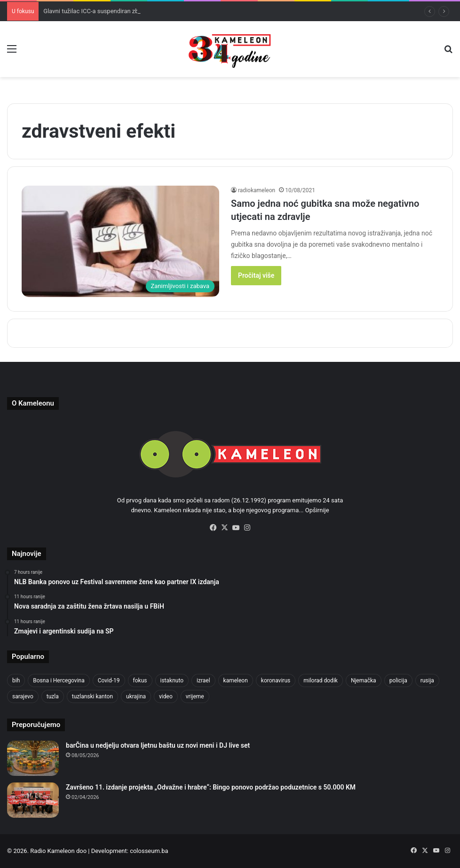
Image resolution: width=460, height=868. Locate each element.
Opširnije (317, 510)
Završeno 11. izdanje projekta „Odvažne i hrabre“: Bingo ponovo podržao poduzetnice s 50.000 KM (211, 787)
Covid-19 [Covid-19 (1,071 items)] (109, 680)
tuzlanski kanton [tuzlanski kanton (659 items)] (92, 696)
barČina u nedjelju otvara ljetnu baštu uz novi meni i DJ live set (158, 745)
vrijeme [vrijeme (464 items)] (195, 696)
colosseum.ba (149, 851)
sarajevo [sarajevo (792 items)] (23, 696)
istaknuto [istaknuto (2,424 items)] (172, 680)
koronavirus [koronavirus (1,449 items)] (276, 680)
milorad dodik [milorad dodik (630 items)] (321, 680)
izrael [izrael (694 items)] (203, 680)
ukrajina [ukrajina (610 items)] (136, 696)
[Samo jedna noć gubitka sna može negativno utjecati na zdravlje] (120, 241)
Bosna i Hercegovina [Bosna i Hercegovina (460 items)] (59, 680)
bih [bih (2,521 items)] (16, 680)
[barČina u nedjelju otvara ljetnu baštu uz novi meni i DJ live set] (33, 758)
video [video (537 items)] (166, 696)
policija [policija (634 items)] (398, 680)
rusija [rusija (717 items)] (427, 680)
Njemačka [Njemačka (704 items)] (364, 680)
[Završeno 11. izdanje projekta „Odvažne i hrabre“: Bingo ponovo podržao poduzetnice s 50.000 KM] (33, 800)
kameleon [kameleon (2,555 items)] (236, 680)
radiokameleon (257, 190)
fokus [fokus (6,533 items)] (140, 680)
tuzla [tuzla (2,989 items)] (53, 696)
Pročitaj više (256, 275)
